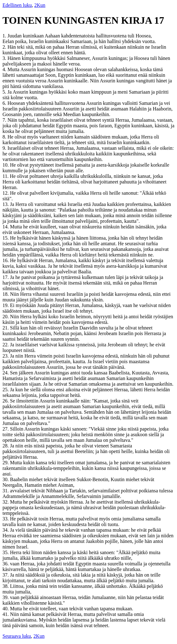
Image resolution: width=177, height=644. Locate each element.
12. (6, 193)
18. (6, 294)
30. (6, 479)
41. (6, 614)
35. (6, 552)
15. (6, 238)
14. (6, 227)
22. (6, 345)
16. (6, 260)
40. (6, 609)
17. (6, 277)
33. (6, 519)
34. (6, 530)
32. (6, 502)
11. (6, 176)
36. (6, 564)
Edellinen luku (17, 5)
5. (5, 92)
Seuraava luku (17, 636)
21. (6, 328)
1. (5, 36)
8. (5, 137)
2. (5, 47)
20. (6, 317)
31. (6, 491)
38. (6, 586)
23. (6, 356)
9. (5, 148)
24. (6, 373)
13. (6, 204)
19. (6, 305)
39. (6, 597)
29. (6, 463)
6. (5, 103)
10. (6, 165)
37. (6, 575)
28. (6, 446)
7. (5, 120)
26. (6, 401)
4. (5, 69)
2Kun (40, 5)
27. (6, 429)
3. (5, 58)
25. (6, 390)
